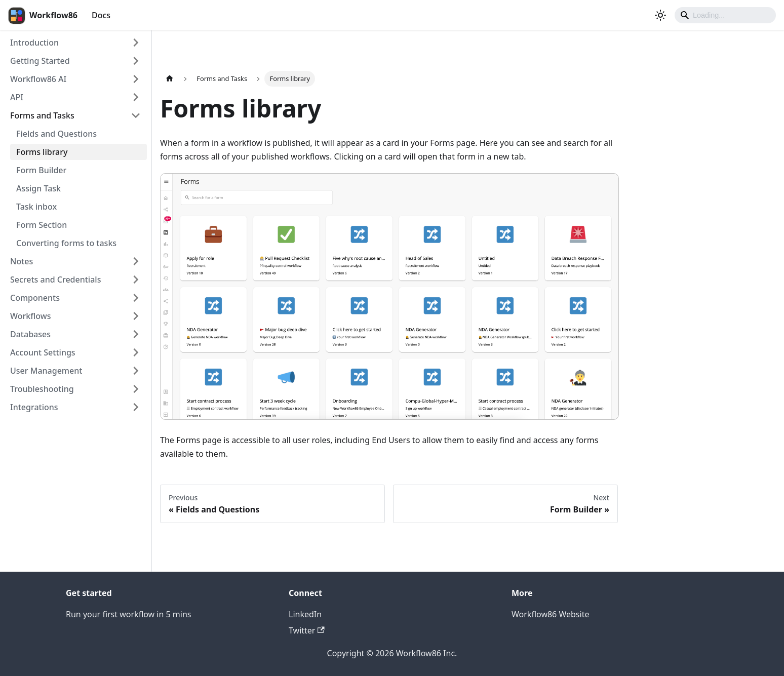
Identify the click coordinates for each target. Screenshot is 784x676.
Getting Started (40, 61)
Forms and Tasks (42, 115)
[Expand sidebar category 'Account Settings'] (136, 352)
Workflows (30, 316)
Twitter (307, 630)
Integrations (34, 407)
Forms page (453, 143)
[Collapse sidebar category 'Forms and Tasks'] (136, 115)
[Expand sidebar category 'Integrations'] (136, 407)
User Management (46, 371)
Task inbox (36, 207)
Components (35, 298)
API (17, 97)
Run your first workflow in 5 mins (129, 614)
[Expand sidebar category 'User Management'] (136, 371)
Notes (22, 261)
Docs (101, 15)
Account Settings (43, 352)
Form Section (42, 225)
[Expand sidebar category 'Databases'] (136, 334)
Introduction (34, 43)
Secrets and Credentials (55, 280)
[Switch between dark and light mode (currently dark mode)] (660, 15)
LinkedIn (305, 614)
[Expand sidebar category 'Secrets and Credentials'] (136, 280)
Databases (30, 334)
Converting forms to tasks (66, 243)
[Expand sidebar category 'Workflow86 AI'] (136, 79)
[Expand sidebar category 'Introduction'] (136, 43)
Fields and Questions (56, 134)
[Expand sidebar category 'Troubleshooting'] (136, 389)
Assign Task (38, 188)
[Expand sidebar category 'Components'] (136, 298)
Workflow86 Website (550, 614)
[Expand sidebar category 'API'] (136, 97)
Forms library (42, 152)
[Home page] (170, 79)
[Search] (725, 15)
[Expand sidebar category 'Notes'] (136, 261)
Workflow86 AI (38, 79)
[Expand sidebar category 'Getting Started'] (136, 61)
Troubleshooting (42, 389)
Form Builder (41, 170)
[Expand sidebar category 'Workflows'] (136, 316)
